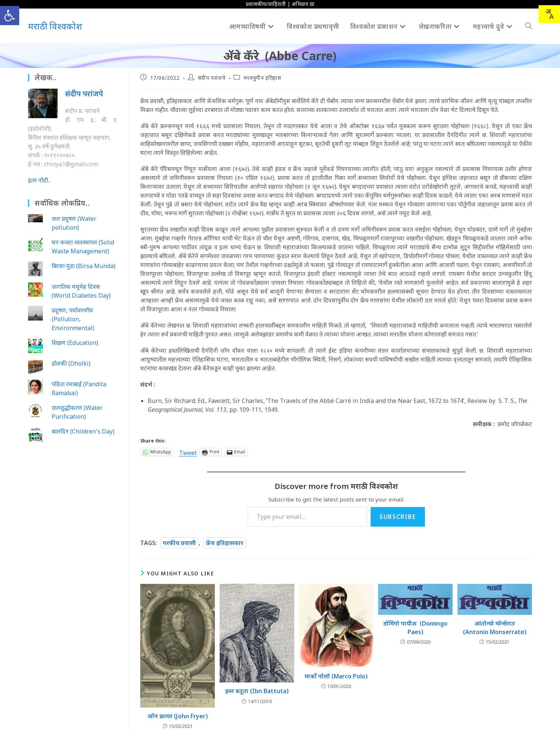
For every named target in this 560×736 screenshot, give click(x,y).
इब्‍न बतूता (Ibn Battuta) (257, 691)
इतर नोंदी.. (39, 180)
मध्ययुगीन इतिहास (262, 78)
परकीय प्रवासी (179, 543)
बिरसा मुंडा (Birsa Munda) (84, 266)
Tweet (188, 452)
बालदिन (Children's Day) (83, 431)
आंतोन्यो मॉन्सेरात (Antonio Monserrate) (495, 627)
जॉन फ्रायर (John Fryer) (178, 716)
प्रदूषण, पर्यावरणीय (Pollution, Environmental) (73, 319)
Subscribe (398, 517)
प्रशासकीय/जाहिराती (266, 4)
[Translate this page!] (549, 14)
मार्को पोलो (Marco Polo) (336, 676)
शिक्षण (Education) (75, 343)
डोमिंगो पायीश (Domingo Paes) (415, 627)
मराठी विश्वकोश (55, 26)
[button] (10, 16)
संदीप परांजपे (212, 78)
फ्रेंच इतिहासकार (225, 543)
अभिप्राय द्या (303, 4)
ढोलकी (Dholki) (71, 363)
